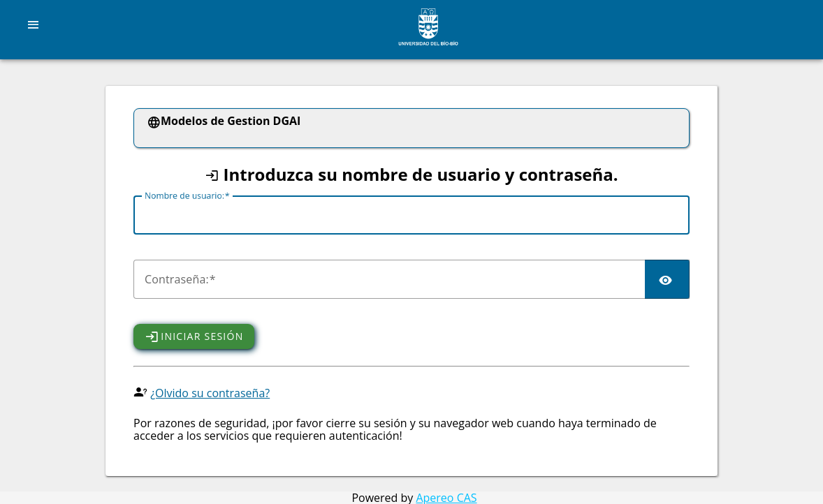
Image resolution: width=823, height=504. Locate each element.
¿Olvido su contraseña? (210, 393)
